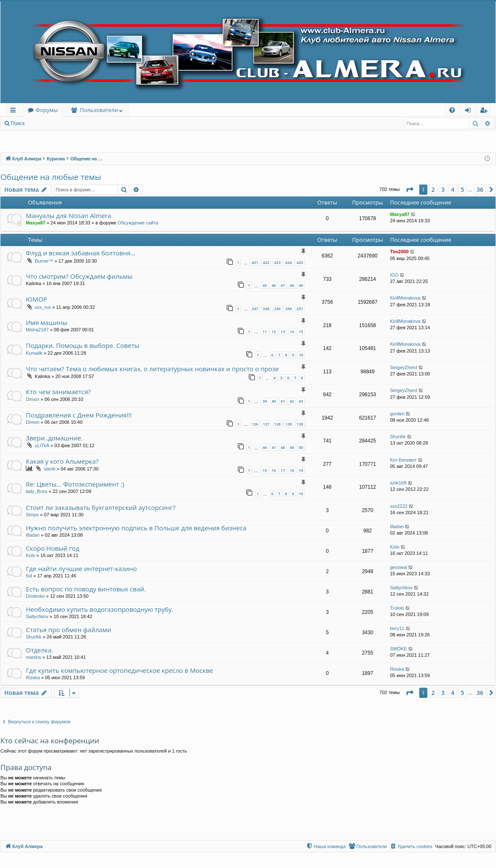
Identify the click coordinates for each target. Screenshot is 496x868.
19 (301, 470)
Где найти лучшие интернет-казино (81, 568)
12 (274, 332)
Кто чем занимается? (58, 392)
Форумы (47, 110)
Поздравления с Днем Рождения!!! (79, 415)
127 (266, 424)
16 (274, 470)
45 (265, 285)
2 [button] (433, 189)
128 (277, 424)
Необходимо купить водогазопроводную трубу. (100, 609)
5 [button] (463, 189)
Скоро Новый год (53, 548)
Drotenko (35, 596)
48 (292, 285)
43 (301, 401)
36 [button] (480, 189)
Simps (32, 515)
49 (301, 285)
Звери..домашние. (54, 438)
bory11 (397, 628)
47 (283, 285)
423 (277, 262)
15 (301, 332)
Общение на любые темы (51, 177)
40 (274, 401)
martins (33, 657)
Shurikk (398, 437)
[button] (410, 190)
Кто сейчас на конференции (50, 741)
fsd (29, 576)
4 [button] (453, 189)
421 (255, 262)
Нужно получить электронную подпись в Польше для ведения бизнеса (136, 528)
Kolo (31, 555)
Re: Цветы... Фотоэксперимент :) (75, 484)
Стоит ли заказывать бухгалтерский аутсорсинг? (101, 507)
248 (266, 309)
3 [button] (443, 189)
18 (292, 470)
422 (266, 262)
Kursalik (34, 353)
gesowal (398, 567)
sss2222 (399, 506)
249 (277, 309)
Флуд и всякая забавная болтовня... (81, 253)
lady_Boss (37, 491)
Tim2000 (399, 252)
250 (288, 309)
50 (301, 447)
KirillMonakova (405, 298)
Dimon (33, 399)
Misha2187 (37, 330)
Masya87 (36, 223)
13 (283, 332)
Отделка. (39, 650)
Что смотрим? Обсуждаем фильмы (79, 276)
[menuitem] (452, 110)
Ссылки (15, 111)
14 (292, 332)
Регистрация (76, 123)
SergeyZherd (404, 367)
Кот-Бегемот (403, 460)
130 (300, 424)
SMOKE (398, 649)
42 (292, 401)
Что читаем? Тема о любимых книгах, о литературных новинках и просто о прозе (152, 369)
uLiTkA (42, 445)
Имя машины (47, 322)
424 (288, 262)
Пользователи (99, 110)
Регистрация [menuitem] (486, 111)
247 (255, 309)
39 (265, 401)
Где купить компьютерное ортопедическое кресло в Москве (120, 670)
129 (288, 424)
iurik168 (398, 483)
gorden (397, 414)
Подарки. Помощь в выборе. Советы (83, 345)
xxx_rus (43, 307)
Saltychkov (401, 588)
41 (283, 401)
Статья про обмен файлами (68, 630)
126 (255, 424)
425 (300, 262)
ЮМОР (36, 299)
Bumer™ (44, 261)
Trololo (397, 608)
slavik (50, 469)
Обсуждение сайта (138, 223)
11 (265, 332)
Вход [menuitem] (470, 111)
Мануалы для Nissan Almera (68, 216)
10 (301, 355)
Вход (43, 123)
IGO (394, 275)
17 (283, 470)
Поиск (18, 123)
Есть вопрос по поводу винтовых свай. (86, 589)
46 (274, 285)
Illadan (33, 535)
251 (300, 309)
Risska (33, 678)
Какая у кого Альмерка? (62, 461)
